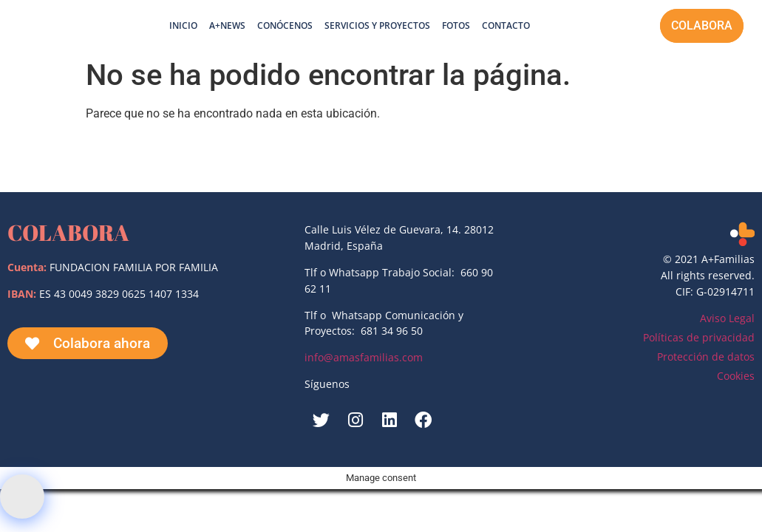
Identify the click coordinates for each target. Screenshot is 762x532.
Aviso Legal (727, 318)
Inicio (183, 25)
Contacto (506, 25)
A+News (227, 25)
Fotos (456, 25)
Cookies (736, 376)
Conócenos (285, 25)
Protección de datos (706, 357)
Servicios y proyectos (377, 25)
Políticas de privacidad (699, 337)
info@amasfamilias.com (364, 357)
